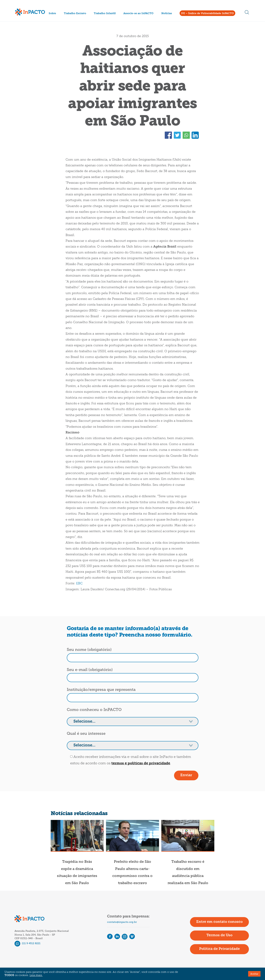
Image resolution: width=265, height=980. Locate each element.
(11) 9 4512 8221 (27, 943)
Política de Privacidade (219, 949)
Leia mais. (36, 975)
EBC (79, 584)
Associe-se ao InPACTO (138, 14)
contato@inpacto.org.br (122, 922)
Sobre (52, 14)
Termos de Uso (219, 935)
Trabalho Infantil (105, 14)
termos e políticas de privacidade (141, 763)
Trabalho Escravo (75, 14)
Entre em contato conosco (219, 922)
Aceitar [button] (254, 974)
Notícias (167, 14)
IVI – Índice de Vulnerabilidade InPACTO (207, 14)
